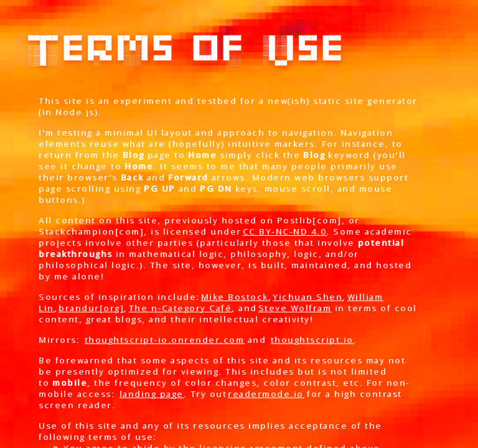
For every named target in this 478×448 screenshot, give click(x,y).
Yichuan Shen (307, 297)
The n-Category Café (180, 308)
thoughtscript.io (312, 340)
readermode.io (266, 394)
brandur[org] (91, 308)
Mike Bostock (235, 297)
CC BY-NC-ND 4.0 (285, 231)
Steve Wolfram (295, 308)
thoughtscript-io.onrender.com (165, 340)
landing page (152, 394)
